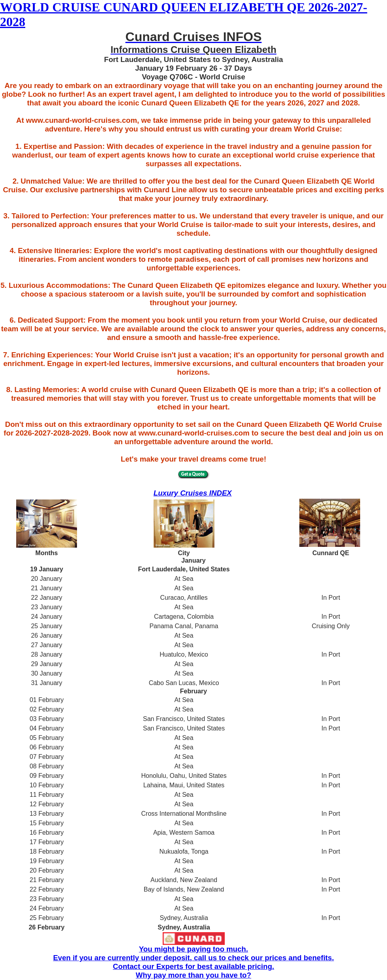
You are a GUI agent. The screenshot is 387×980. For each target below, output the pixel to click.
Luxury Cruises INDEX (193, 493)
